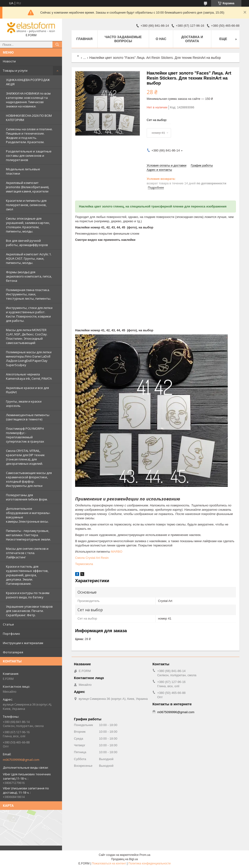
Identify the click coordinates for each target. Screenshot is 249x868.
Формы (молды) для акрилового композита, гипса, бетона (29, 276)
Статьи (8, 624)
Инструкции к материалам (23, 643)
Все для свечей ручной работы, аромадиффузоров (27, 243)
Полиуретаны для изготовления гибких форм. (27, 497)
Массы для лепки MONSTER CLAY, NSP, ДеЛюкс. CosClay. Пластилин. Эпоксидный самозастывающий (27, 336)
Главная (84, 39)
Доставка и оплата (192, 39)
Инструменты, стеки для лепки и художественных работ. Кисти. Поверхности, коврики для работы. (29, 314)
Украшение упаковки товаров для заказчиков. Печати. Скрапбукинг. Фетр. (29, 611)
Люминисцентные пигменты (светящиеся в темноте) (28, 417)
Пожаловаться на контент (109, 863)
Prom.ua (145, 855)
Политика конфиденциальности (149, 863)
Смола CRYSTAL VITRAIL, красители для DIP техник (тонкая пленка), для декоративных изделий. (25, 457)
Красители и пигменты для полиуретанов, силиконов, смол (26, 205)
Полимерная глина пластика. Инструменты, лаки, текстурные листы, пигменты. (29, 294)
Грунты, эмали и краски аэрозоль (24, 404)
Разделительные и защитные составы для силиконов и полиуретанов (29, 156)
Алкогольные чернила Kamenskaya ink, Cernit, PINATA (29, 376)
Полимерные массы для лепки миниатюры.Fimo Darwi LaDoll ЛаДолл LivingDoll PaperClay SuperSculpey (29, 358)
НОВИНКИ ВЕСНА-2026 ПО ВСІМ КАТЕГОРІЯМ (29, 118)
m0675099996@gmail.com (21, 760)
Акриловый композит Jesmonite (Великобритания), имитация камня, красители (28, 187)
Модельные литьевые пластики (23, 171)
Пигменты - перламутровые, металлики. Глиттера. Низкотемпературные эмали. (28, 535)
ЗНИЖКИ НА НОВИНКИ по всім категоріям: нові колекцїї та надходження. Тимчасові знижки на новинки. (28, 100)
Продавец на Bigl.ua (124, 859)
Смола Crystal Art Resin (92, 558)
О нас (161, 39)
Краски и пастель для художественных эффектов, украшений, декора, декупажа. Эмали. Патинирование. (27, 575)
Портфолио (11, 634)
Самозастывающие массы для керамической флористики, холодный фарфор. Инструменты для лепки (29, 479)
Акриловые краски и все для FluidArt (27, 390)
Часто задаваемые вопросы (123, 39)
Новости (9, 61)
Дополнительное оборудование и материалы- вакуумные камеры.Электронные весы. (28, 515)
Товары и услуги (15, 71)
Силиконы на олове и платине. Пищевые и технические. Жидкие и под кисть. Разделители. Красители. (29, 136)
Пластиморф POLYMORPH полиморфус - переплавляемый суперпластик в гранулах (25, 435)
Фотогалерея (13, 652)
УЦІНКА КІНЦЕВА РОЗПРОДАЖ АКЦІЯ (28, 82)
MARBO (117, 552)
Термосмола (84, 564)
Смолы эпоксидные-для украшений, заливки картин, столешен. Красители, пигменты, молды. (28, 225)
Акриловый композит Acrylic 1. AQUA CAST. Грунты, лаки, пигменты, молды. (29, 258)
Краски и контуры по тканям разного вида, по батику (28, 595)
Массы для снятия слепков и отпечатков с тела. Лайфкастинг (27, 553)
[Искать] (57, 45)
